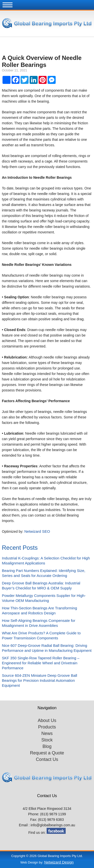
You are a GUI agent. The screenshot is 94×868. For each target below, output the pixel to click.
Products (47, 727)
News (47, 733)
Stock (47, 740)
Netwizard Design (59, 862)
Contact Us (47, 759)
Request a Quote (47, 753)
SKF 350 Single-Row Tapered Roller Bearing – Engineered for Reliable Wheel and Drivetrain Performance (41, 663)
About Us (47, 720)
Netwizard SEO (37, 531)
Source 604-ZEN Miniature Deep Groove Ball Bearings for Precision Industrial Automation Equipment (40, 680)
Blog (47, 746)
